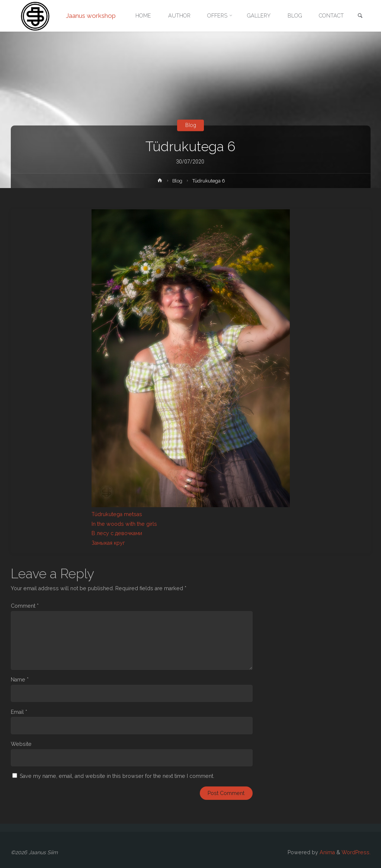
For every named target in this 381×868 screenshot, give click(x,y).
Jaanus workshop (91, 16)
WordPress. (356, 852)
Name (20, 680)
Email (19, 712)
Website (21, 744)
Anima (326, 852)
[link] (360, 16)
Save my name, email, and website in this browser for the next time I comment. (117, 776)
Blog (191, 125)
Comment (25, 606)
